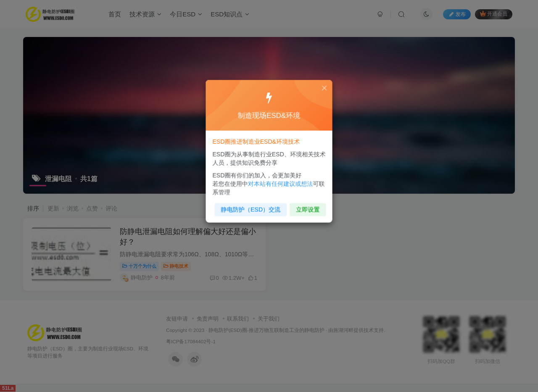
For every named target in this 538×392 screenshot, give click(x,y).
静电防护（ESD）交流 (252, 207)
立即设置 (306, 207)
